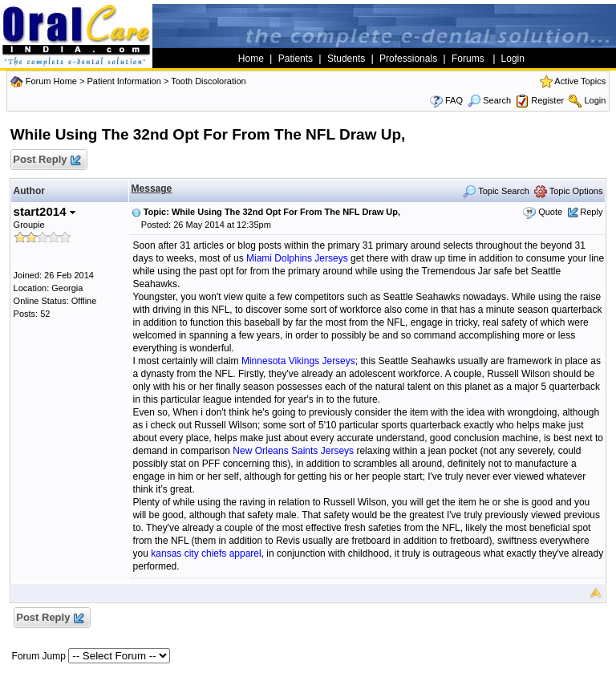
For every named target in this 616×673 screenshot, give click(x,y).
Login (595, 100)
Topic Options (569, 191)
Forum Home (51, 81)
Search (489, 100)
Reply (591, 212)
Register (547, 100)
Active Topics (580, 81)
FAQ (454, 100)
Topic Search (496, 191)
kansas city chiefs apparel (206, 553)
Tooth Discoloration (209, 81)
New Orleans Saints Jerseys (293, 451)
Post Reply (47, 160)
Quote (550, 212)
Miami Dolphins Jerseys (297, 258)
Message (152, 189)
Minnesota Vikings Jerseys (298, 361)
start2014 (45, 211)
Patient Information (124, 81)
